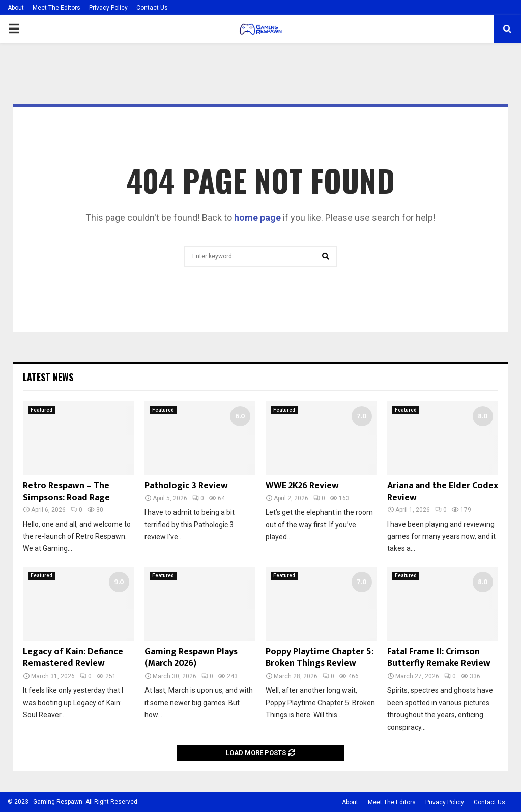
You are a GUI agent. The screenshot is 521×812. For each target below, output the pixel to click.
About (16, 8)
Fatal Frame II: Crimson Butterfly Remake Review (439, 658)
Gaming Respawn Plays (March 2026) (191, 658)
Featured (41, 410)
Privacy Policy (108, 8)
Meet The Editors (56, 8)
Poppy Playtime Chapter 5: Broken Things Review (320, 658)
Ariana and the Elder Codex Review (443, 492)
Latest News (48, 377)
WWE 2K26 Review (302, 486)
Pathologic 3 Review (186, 486)
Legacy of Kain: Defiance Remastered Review (73, 658)
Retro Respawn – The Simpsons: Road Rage (66, 492)
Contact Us (152, 8)
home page (257, 217)
